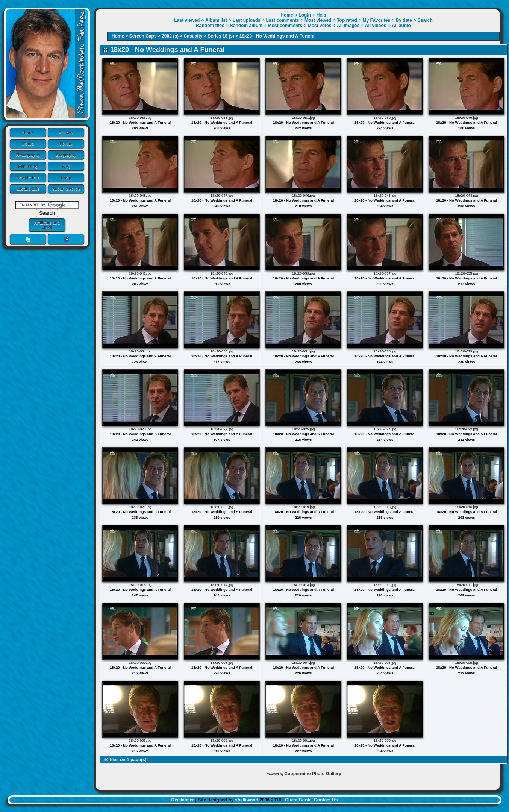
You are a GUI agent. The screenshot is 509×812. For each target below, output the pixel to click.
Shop (66, 178)
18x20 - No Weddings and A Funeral (278, 36)
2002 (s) (170, 36)
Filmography (28, 155)
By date (404, 20)
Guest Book (298, 800)
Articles (66, 132)
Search (425, 20)
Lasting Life (28, 189)
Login (305, 15)
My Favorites (376, 20)
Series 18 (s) (221, 36)
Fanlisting (28, 166)
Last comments (282, 20)
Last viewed (187, 20)
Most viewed (318, 20)
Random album (246, 26)
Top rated (347, 20)
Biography (66, 155)
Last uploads (247, 20)
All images (348, 26)
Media (28, 144)
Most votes (320, 26)
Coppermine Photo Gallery (313, 774)
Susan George (66, 189)
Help (321, 15)
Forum (66, 144)
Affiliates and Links (47, 225)
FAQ (66, 166)
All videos (376, 26)
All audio (401, 26)
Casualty (193, 36)
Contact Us (326, 800)
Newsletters (28, 178)
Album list (216, 20)
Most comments (285, 26)
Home (28, 132)
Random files (210, 26)
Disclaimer (183, 800)
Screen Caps (143, 36)
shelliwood (247, 800)
